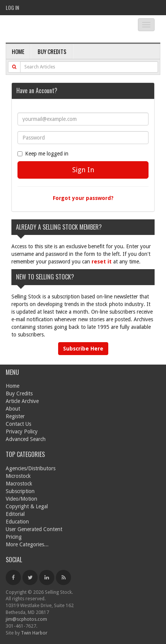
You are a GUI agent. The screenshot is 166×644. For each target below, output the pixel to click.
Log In (12, 7)
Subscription (20, 491)
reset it (102, 262)
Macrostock (19, 484)
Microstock (18, 476)
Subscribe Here (83, 349)
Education (17, 522)
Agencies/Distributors (31, 468)
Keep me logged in (43, 154)
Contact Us (18, 424)
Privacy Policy (22, 431)
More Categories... (27, 544)
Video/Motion (21, 499)
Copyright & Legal (27, 506)
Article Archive (22, 401)
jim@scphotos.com (26, 619)
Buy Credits (52, 51)
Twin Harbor (34, 633)
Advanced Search (26, 439)
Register (15, 416)
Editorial (15, 514)
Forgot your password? (83, 198)
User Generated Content (34, 529)
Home (18, 51)
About (13, 409)
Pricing (14, 537)
